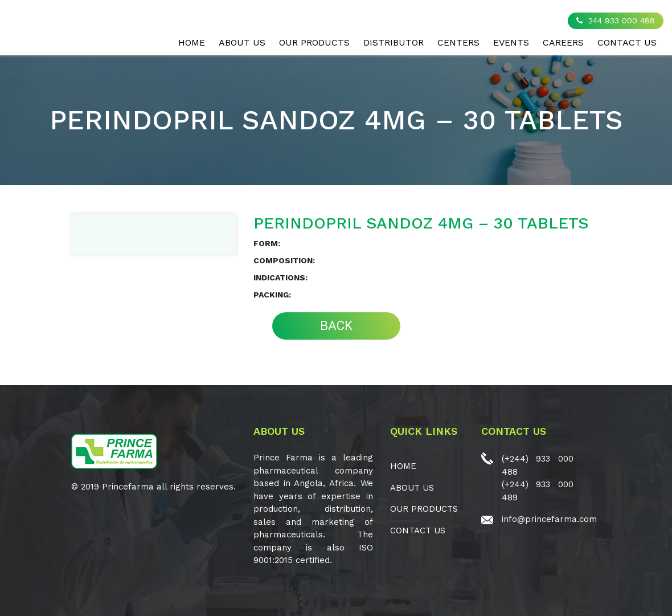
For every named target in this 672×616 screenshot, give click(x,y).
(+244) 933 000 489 (538, 491)
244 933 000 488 (616, 21)
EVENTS (511, 42)
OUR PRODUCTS (314, 42)
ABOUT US (242, 42)
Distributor (394, 42)
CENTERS (458, 42)
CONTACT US (627, 42)
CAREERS (563, 42)
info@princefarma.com (549, 519)
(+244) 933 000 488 (538, 465)
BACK (336, 326)
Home (192, 42)
